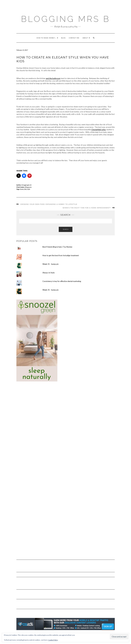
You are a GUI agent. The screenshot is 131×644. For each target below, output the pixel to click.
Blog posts (28, 187)
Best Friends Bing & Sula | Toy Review (57, 247)
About (86, 38)
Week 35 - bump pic (51, 290)
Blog (63, 38)
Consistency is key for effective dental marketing (62, 281)
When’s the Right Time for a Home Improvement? (87, 208)
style (29, 189)
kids (25, 189)
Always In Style (48, 273)
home (22, 189)
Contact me (74, 38)
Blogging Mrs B (66, 19)
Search (66, 229)
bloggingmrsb (27, 185)
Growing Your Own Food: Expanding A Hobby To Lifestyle (49, 204)
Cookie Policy (53, 640)
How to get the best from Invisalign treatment (61, 255)
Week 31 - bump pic (51, 264)
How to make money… (47, 38)
